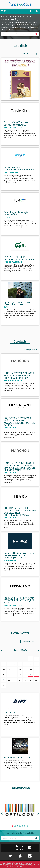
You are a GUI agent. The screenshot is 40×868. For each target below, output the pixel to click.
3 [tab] (16, 826)
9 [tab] (26, 826)
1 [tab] (12, 826)
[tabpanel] (20, 810)
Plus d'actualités (30, 54)
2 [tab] (14, 826)
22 (31, 674)
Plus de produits (30, 350)
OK (38, 865)
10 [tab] (28, 826)
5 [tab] (19, 826)
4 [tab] (17, 826)
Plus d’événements (29, 641)
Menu (5, 11)
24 (4, 680)
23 (36, 674)
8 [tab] (24, 826)
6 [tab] (21, 826)
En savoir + (27, 866)
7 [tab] (23, 826)
